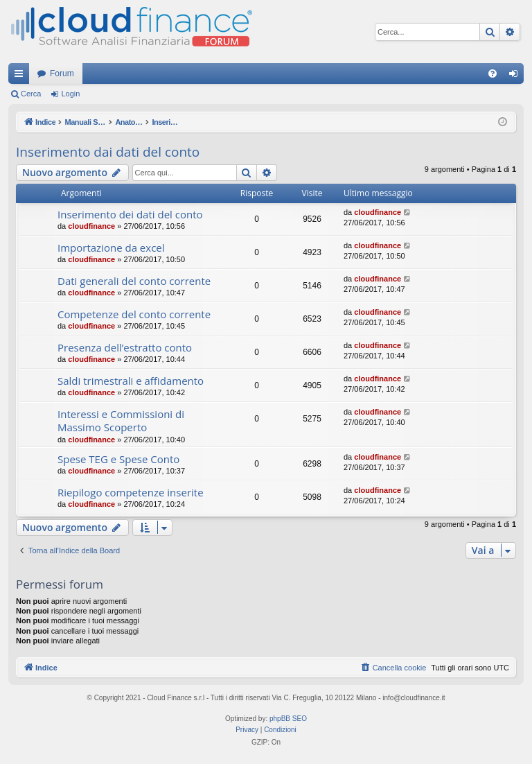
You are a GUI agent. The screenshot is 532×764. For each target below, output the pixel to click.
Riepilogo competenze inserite (131, 492)
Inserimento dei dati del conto (130, 214)
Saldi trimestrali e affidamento (131, 381)
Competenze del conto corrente (134, 314)
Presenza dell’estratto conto (125, 347)
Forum (62, 73)
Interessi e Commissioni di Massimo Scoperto (121, 420)
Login (70, 94)
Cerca (31, 94)
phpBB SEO (288, 719)
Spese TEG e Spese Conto (118, 459)
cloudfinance (91, 226)
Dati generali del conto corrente (134, 281)
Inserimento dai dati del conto (108, 152)
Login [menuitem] (516, 76)
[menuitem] (493, 73)
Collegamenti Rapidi (21, 76)
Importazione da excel (111, 248)
